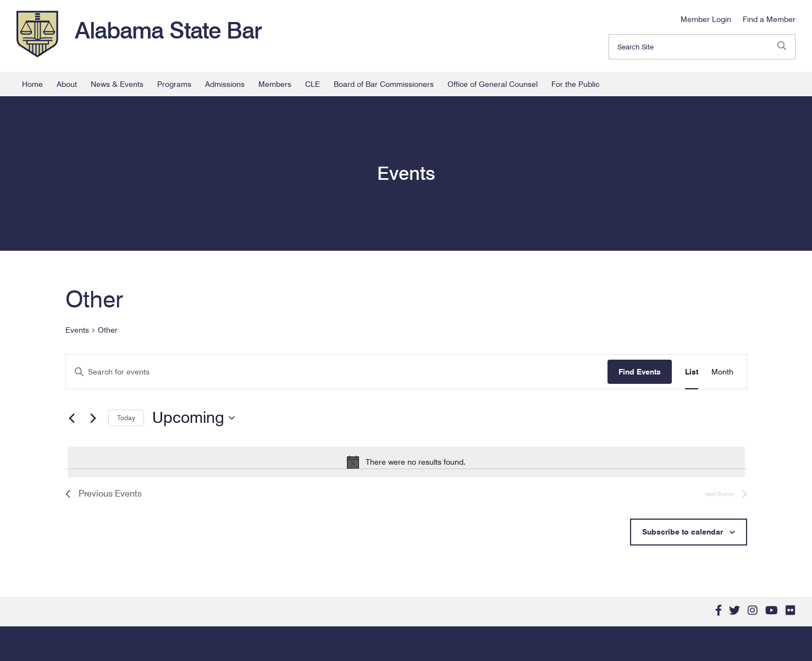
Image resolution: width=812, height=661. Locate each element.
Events (77, 330)
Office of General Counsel (493, 84)
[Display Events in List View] (692, 372)
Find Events (640, 372)
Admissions (225, 84)
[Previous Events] (72, 418)
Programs (174, 84)
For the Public (575, 84)
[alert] (406, 462)
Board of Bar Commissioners (384, 84)
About (67, 84)
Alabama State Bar (168, 30)
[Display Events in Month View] (722, 372)
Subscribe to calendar (683, 532)
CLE (313, 84)
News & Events (117, 84)
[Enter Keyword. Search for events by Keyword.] (337, 372)
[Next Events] (93, 418)
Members (275, 84)
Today (126, 418)
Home (32, 84)
